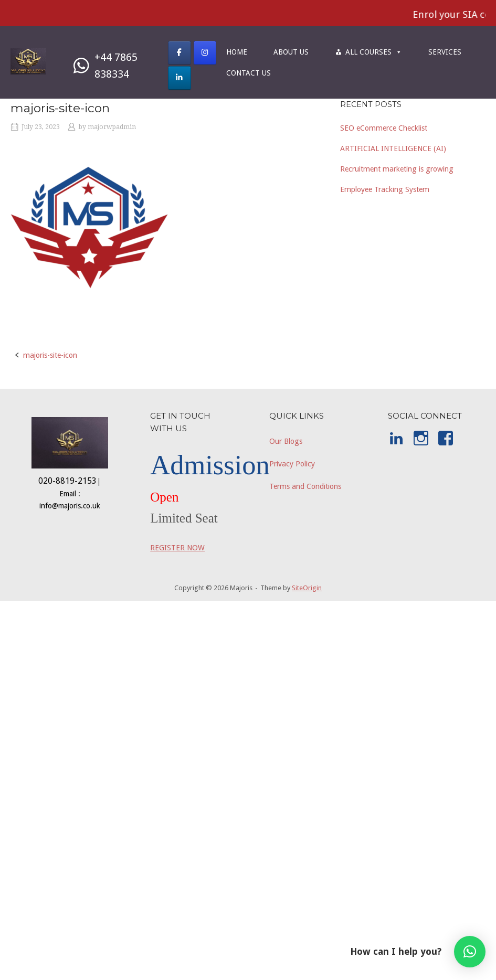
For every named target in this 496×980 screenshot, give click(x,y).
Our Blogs (286, 441)
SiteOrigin (307, 588)
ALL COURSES (374, 52)
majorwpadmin (112, 127)
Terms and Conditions (305, 486)
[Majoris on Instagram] (205, 53)
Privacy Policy (292, 464)
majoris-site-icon (50, 355)
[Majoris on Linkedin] (179, 78)
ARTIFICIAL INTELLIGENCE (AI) (393, 148)
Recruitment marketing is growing (397, 169)
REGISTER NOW (177, 548)
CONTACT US (249, 73)
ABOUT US (291, 52)
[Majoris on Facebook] (179, 53)
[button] (470, 952)
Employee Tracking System (385, 189)
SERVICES (445, 52)
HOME (237, 52)
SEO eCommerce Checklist (384, 128)
